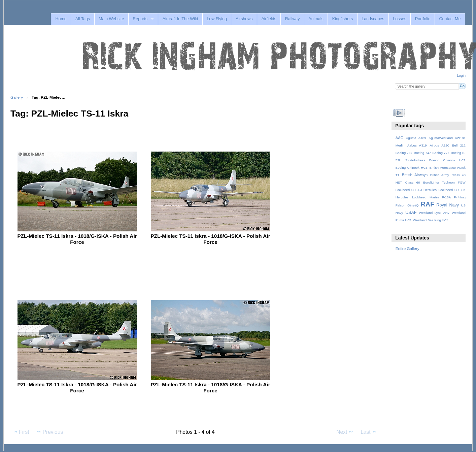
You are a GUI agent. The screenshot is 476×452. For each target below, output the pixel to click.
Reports (140, 19)
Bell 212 (459, 145)
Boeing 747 (422, 153)
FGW (462, 182)
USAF (411, 213)
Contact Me (450, 19)
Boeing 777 (441, 153)
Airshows (244, 19)
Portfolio (423, 19)
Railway (293, 19)
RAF (428, 204)
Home (61, 19)
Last (369, 432)
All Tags (83, 19)
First (21, 432)
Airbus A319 (417, 145)
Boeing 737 (404, 153)
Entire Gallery (407, 248)
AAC (399, 138)
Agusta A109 (416, 138)
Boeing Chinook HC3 (412, 168)
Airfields (269, 19)
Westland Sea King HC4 (431, 220)
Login (461, 76)
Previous (49, 432)
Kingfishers (343, 19)
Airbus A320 (439, 145)
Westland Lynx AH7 (434, 213)
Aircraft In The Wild (180, 19)
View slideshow (399, 113)
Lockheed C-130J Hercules (416, 190)
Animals (316, 19)
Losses (400, 19)
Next (345, 432)
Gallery (17, 97)
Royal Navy (448, 205)
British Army (440, 175)
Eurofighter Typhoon (439, 182)
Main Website (111, 19)
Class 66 (413, 182)
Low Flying (217, 19)
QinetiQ (413, 205)
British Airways (415, 175)
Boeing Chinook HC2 (447, 160)
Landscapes (373, 19)
